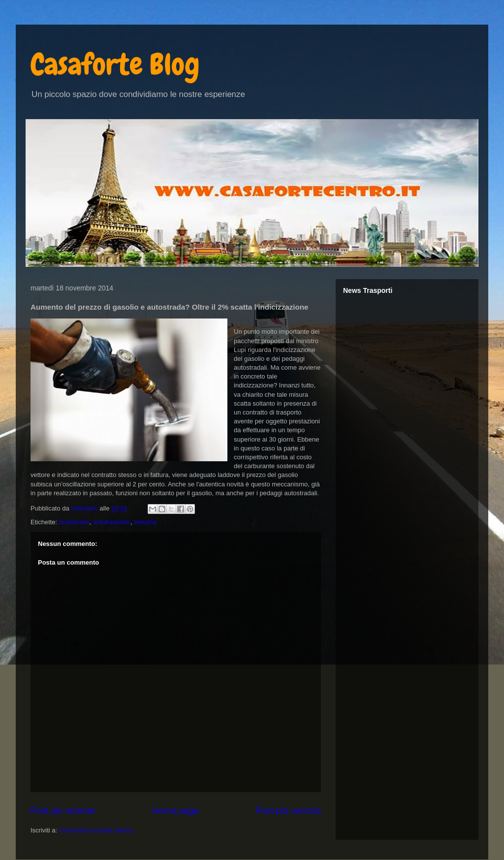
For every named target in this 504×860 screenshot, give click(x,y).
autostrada (74, 522)
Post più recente (63, 811)
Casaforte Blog (115, 64)
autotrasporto (111, 522)
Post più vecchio (288, 811)
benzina (145, 522)
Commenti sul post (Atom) (96, 830)
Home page (175, 811)
